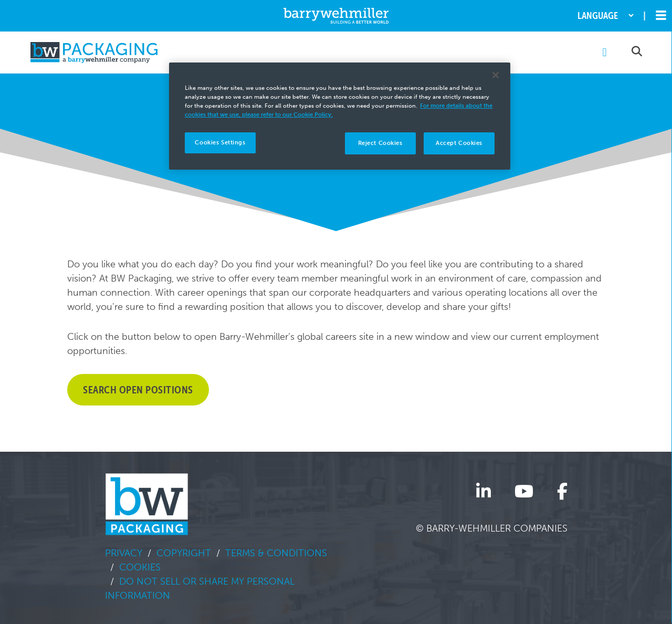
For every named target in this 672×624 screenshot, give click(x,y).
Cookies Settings (220, 142)
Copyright (184, 553)
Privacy (124, 553)
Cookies (140, 567)
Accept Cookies (459, 143)
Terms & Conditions (276, 553)
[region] (340, 116)
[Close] (496, 75)
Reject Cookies (380, 143)
